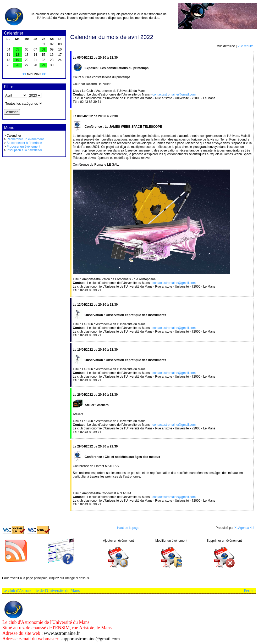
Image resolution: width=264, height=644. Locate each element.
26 (17, 65)
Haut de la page (128, 528)
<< (24, 74)
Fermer (250, 591)
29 (43, 65)
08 (43, 49)
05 (17, 49)
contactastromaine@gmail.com (174, 94)
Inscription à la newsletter (24, 150)
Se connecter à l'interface (24, 143)
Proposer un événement (23, 147)
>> (44, 74)
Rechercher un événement (25, 139)
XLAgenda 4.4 (244, 528)
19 (17, 60)
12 (17, 55)
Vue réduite (246, 46)
